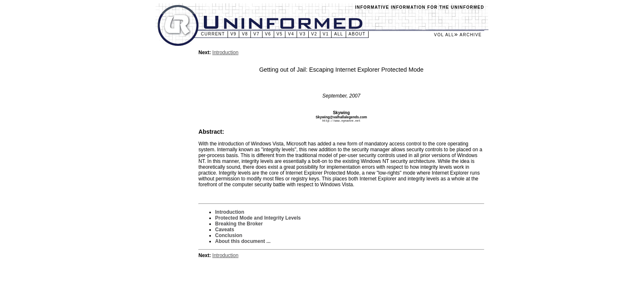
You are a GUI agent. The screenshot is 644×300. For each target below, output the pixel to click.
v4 (291, 34)
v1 (326, 34)
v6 (268, 34)
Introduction (225, 52)
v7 (256, 34)
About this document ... (243, 242)
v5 (280, 34)
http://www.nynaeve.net (342, 121)
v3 (303, 34)
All (339, 34)
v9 (234, 34)
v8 (245, 34)
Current (213, 34)
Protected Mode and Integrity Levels (258, 218)
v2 (314, 34)
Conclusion (229, 236)
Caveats (225, 230)
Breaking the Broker (239, 224)
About (357, 34)
